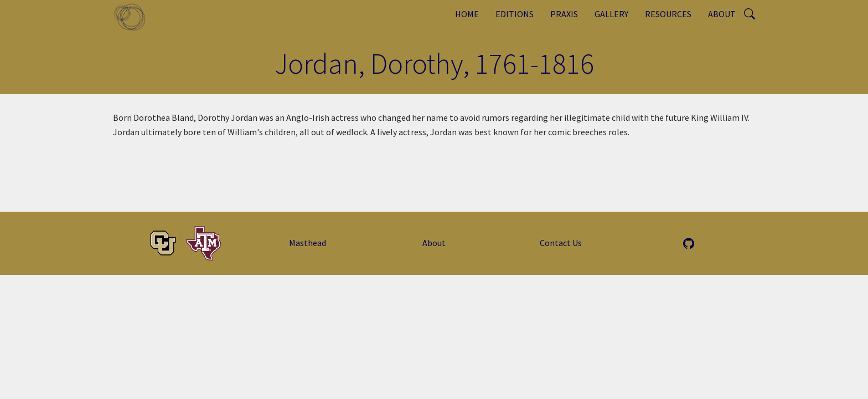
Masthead (308, 243)
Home (467, 14)
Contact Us (561, 243)
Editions (515, 14)
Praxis (564, 14)
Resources (668, 14)
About (722, 14)
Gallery (611, 14)
